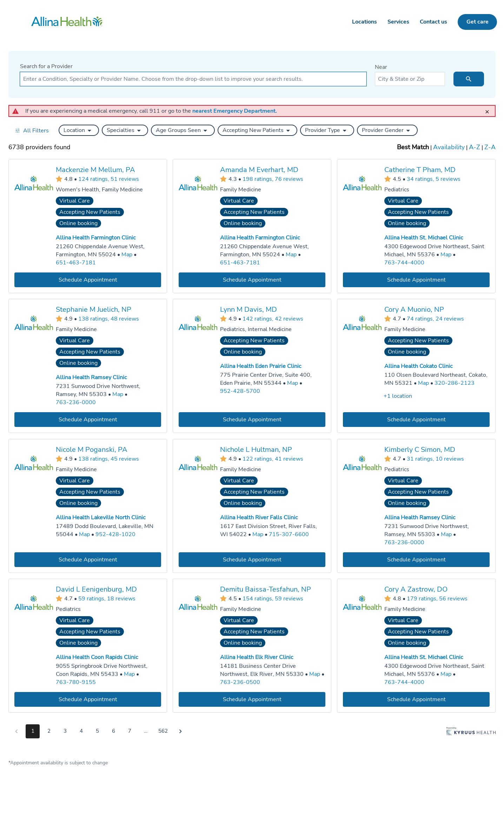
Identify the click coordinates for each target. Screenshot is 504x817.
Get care (478, 22)
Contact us (433, 22)
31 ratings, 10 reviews (435, 459)
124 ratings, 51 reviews (109, 179)
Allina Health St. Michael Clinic (424, 238)
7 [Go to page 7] (130, 731)
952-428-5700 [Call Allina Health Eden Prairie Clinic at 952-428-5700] (240, 391)
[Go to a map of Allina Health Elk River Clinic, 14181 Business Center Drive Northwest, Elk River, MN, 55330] (315, 674)
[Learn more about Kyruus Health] (471, 733)
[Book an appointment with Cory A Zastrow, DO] (416, 700)
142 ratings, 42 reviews (273, 319)
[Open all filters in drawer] (32, 130)
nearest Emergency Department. (235, 111)
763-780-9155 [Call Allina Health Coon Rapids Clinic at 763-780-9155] (76, 682)
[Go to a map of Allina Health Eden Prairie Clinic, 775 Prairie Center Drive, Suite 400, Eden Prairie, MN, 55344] (293, 383)
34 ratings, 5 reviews (434, 179)
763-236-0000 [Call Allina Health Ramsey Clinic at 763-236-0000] (76, 402)
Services (398, 22)
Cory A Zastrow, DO (416, 589)
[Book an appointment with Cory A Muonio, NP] (416, 420)
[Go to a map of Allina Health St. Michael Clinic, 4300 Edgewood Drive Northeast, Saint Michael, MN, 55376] (446, 255)
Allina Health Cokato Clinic (418, 366)
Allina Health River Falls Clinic (259, 518)
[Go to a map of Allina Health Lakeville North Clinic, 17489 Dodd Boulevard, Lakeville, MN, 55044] (84, 535)
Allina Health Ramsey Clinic (91, 377)
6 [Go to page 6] (114, 731)
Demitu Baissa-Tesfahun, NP (266, 589)
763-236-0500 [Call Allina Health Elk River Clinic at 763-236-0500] (240, 682)
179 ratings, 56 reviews (437, 599)
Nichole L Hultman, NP (256, 450)
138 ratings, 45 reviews (109, 459)
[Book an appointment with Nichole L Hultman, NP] (252, 559)
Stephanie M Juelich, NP (94, 309)
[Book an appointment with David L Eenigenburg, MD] (88, 700)
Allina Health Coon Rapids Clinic (97, 657)
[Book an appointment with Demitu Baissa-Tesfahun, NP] (252, 700)
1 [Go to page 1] (33, 731)
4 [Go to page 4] (81, 731)
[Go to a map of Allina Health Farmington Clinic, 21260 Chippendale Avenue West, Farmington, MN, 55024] (127, 255)
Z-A (490, 147)
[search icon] (469, 79)
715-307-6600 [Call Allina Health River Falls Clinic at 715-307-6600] (289, 534)
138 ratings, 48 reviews (109, 319)
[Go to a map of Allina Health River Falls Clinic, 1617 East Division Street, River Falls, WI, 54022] (258, 535)
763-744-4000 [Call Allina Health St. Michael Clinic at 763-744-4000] (404, 262)
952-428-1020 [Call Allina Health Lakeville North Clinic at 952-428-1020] (115, 534)
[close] (489, 109)
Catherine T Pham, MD (420, 170)
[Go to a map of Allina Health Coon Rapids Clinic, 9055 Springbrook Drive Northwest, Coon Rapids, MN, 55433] (129, 674)
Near (381, 67)
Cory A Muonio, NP (414, 309)
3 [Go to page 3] (65, 731)
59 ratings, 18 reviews (107, 599)
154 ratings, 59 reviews (273, 599)
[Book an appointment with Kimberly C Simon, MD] (416, 559)
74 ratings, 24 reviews (435, 319)
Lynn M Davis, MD (248, 309)
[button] (79, 130)
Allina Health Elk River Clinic (257, 657)
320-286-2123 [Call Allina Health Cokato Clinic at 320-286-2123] (455, 383)
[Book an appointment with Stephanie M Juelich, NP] (88, 420)
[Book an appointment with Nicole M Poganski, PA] (88, 559)
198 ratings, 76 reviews (273, 179)
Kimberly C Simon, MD (420, 450)
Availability (449, 147)
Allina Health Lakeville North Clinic (101, 518)
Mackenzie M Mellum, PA (95, 170)
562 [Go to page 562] (163, 731)
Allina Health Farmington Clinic (96, 238)
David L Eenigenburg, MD (96, 589)
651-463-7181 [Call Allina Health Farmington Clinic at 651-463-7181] (76, 262)
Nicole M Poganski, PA (92, 450)
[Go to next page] (180, 731)
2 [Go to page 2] (49, 731)
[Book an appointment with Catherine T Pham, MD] (416, 280)
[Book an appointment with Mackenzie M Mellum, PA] (88, 280)
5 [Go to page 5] (97, 731)
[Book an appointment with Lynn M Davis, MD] (252, 420)
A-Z (475, 147)
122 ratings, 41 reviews (273, 459)
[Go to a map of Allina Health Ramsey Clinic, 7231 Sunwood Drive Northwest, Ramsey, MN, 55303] (118, 394)
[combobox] (193, 79)
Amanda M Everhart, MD (259, 170)
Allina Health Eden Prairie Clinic (261, 366)
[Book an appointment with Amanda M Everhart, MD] (252, 280)
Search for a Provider (46, 66)
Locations (364, 22)
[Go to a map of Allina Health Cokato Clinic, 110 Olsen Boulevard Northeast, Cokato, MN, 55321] (423, 383)
